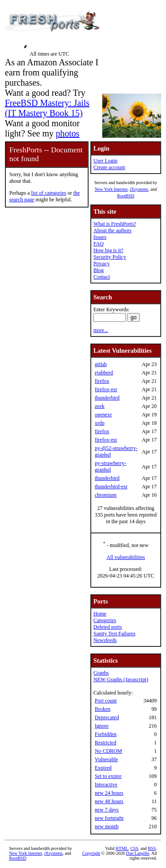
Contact (102, 277)
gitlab (101, 364)
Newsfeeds (105, 640)
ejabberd (104, 373)
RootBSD (126, 196)
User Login (105, 161)
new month (107, 826)
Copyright (91, 853)
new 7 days (107, 810)
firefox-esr (106, 389)
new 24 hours (109, 793)
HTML (122, 848)
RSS (152, 848)
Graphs (101, 673)
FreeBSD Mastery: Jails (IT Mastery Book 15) (47, 108)
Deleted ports (108, 627)
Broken (102, 709)
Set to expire (108, 776)
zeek (100, 406)
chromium (106, 495)
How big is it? (108, 250)
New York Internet (111, 189)
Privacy (102, 264)
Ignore (102, 726)
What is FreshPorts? (115, 224)
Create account (109, 167)
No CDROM (108, 751)
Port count (106, 701)
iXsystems (139, 189)
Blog (98, 270)
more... (101, 330)
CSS (134, 848)
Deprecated (107, 717)
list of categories (48, 193)
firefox (102, 381)
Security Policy (110, 257)
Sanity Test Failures (114, 634)
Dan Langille (138, 853)
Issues (100, 237)
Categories (105, 620)
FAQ (98, 244)
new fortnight (109, 818)
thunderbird (107, 398)
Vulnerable (106, 759)
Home (100, 614)
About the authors (112, 230)
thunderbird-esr (111, 487)
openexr (103, 415)
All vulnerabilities (126, 557)
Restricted (106, 743)
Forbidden (106, 734)
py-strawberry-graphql (110, 466)
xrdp (100, 423)
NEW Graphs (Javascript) (121, 679)
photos (68, 133)
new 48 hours (109, 801)
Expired (103, 768)
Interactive (106, 785)
